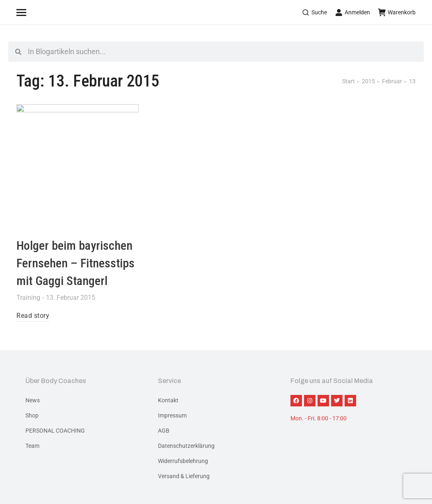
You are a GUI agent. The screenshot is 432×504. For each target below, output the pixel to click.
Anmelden (353, 12)
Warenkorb (397, 12)
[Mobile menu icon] (32, 12)
